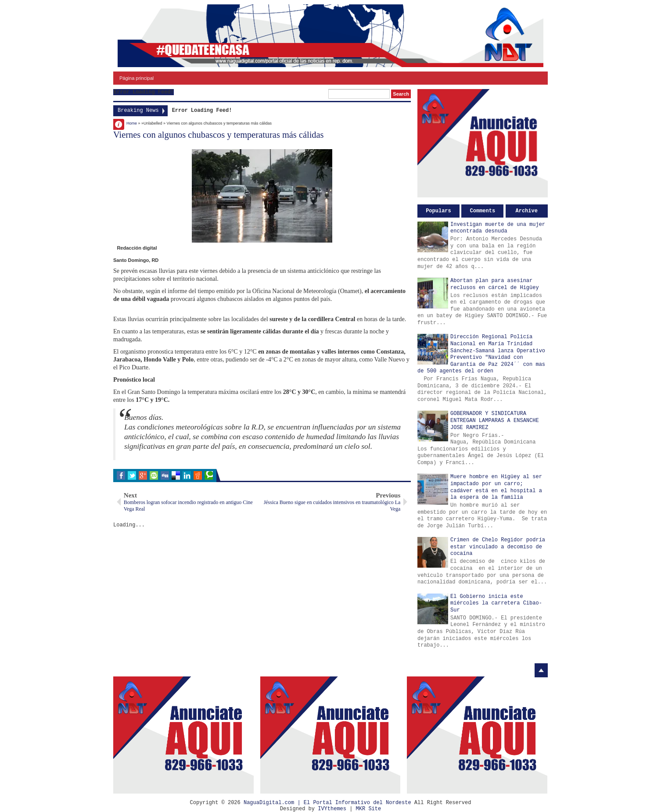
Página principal (137, 78)
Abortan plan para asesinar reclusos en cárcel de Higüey (495, 284)
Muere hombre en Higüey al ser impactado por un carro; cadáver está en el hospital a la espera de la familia (496, 487)
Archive (527, 211)
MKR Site (369, 809)
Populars (438, 211)
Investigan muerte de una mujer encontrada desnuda (498, 228)
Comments (483, 211)
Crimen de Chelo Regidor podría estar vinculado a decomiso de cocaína (498, 547)
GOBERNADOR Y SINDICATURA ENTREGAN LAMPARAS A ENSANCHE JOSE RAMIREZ (495, 420)
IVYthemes (332, 809)
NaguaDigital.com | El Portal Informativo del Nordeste (327, 803)
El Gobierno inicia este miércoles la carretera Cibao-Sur (496, 603)
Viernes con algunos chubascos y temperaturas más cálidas (219, 135)
